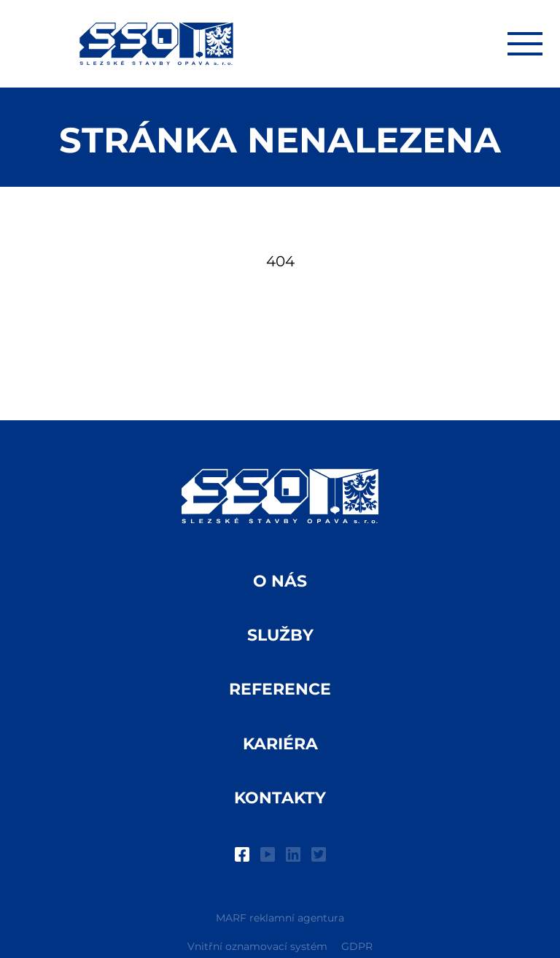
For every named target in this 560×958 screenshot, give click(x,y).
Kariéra (280, 744)
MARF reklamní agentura (280, 918)
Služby (280, 635)
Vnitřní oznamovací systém (257, 946)
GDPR (357, 946)
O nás (280, 581)
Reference (280, 689)
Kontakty (280, 798)
